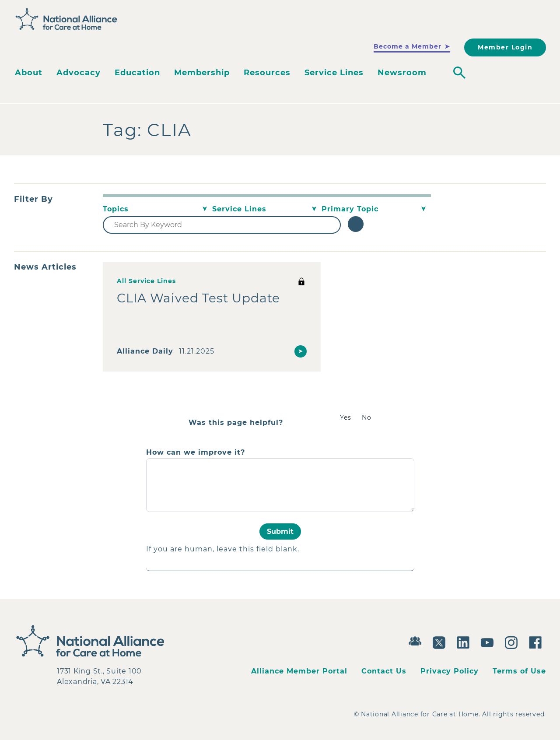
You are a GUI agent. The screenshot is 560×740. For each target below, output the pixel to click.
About (29, 73)
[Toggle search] (459, 73)
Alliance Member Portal (299, 671)
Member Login (505, 47)
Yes (346, 417)
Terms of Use (519, 671)
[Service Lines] (267, 209)
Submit (280, 531)
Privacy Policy (450, 671)
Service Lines (334, 73)
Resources (267, 73)
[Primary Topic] (376, 209)
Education (137, 73)
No (367, 417)
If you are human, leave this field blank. (223, 549)
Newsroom (402, 73)
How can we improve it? (196, 452)
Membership (202, 73)
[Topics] (157, 209)
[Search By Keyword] (222, 225)
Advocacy (79, 73)
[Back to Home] (66, 19)
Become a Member (408, 46)
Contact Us (384, 671)
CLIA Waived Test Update (198, 298)
